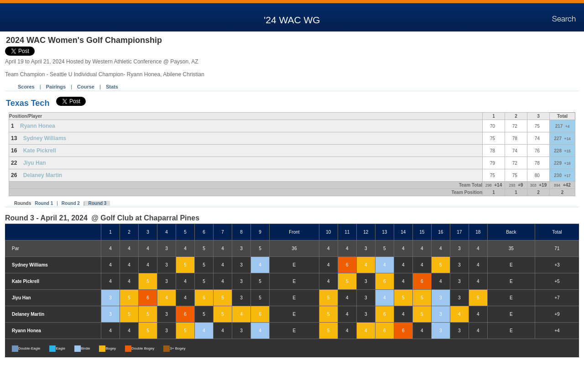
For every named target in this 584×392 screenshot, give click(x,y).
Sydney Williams (45, 138)
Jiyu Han (35, 163)
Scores (26, 87)
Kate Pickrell (40, 151)
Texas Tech (28, 103)
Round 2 (71, 203)
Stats (112, 87)
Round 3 (97, 203)
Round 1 (44, 203)
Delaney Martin (43, 175)
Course (86, 87)
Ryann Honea (38, 126)
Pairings (56, 87)
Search (564, 19)
